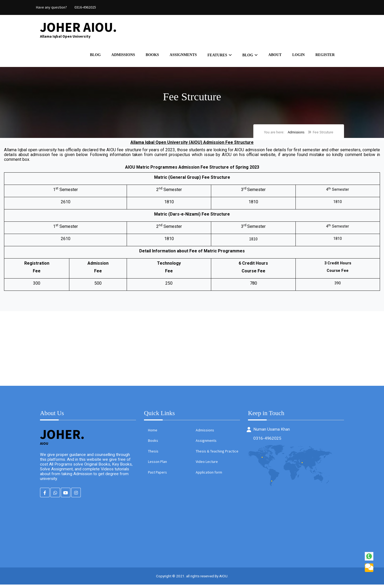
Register (325, 56)
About (275, 56)
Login (299, 56)
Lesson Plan (157, 465)
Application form (209, 475)
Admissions (123, 56)
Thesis (153, 454)
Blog (95, 56)
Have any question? (51, 7)
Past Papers (157, 475)
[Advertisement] (160, 351)
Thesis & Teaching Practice (217, 454)
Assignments (183, 56)
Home (153, 433)
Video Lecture (207, 465)
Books (152, 56)
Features (217, 56)
